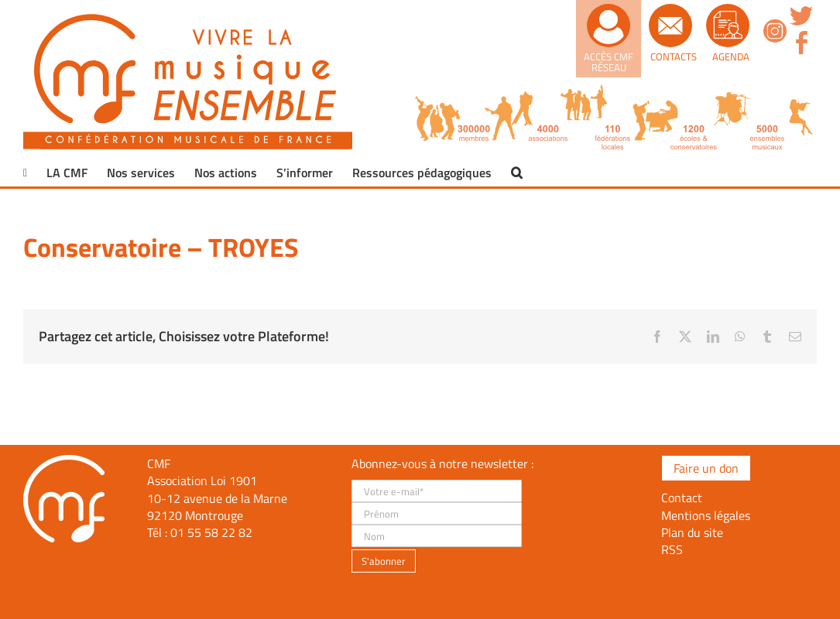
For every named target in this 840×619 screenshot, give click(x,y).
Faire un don (706, 468)
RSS (672, 549)
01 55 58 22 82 (211, 532)
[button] (517, 173)
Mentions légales (706, 515)
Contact (682, 498)
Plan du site (692, 532)
